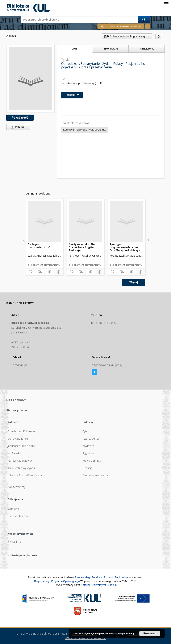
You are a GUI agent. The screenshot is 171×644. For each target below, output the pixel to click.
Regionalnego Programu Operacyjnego (57, 581)
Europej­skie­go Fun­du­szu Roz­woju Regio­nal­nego (103, 577)
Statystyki (13, 509)
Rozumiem (150, 634)
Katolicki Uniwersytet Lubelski (99, 585)
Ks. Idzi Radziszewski (20, 461)
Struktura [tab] (147, 49)
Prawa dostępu (92, 461)
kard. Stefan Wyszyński (21, 468)
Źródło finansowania (95, 475)
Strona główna (17, 410)
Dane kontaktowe (18, 516)
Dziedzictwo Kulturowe (21, 431)
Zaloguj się (14, 541)
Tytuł (85, 431)
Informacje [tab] (111, 49)
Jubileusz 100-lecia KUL (21, 446)
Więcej (134, 282)
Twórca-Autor (91, 439)
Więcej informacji (125, 634)
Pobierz (17, 127)
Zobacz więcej (16, 487)
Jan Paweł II (14, 453)
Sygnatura (89, 453)
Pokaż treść (20, 118)
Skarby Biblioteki (18, 439)
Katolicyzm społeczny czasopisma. (85, 130)
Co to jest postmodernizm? (39, 246)
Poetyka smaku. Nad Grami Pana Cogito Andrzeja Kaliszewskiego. (83, 247)
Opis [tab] (74, 49)
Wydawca (88, 446)
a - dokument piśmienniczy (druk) (82, 83)
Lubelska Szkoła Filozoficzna (25, 475)
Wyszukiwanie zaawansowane (121, 26)
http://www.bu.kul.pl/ (105, 365)
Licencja (87, 468)
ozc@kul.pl (20, 365)
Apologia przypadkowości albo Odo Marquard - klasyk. (125, 247)
